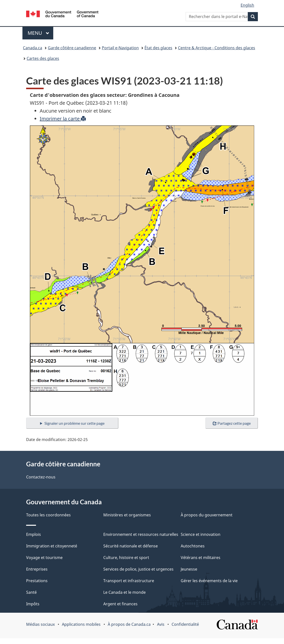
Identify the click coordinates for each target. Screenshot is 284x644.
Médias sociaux (40, 624)
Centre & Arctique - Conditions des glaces (217, 48)
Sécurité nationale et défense (131, 546)
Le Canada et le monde (124, 592)
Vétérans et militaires (201, 558)
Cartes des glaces (43, 58)
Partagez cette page (232, 423)
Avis (161, 624)
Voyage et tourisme (44, 558)
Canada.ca (33, 48)
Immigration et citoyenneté (52, 546)
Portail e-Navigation (120, 48)
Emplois (34, 534)
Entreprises (37, 569)
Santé (31, 592)
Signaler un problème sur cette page (74, 423)
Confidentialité (185, 624)
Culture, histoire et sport (126, 558)
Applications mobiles (81, 624)
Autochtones (193, 546)
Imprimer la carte (63, 119)
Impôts (33, 604)
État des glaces (158, 48)
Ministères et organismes (127, 515)
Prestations (37, 581)
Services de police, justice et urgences (138, 569)
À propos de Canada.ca (129, 624)
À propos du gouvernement (207, 515)
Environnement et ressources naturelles (141, 534)
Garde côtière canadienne (72, 48)
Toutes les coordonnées (48, 515)
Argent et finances (120, 604)
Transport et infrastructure (129, 581)
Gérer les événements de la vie (209, 581)
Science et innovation (201, 534)
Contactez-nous (41, 477)
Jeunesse (189, 569)
